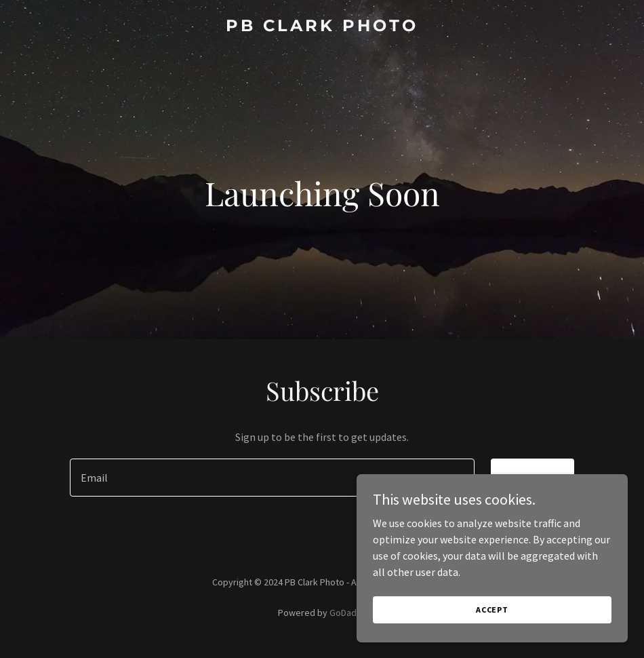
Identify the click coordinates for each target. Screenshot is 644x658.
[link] (322, 27)
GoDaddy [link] (348, 613)
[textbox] (272, 478)
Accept (492, 609)
